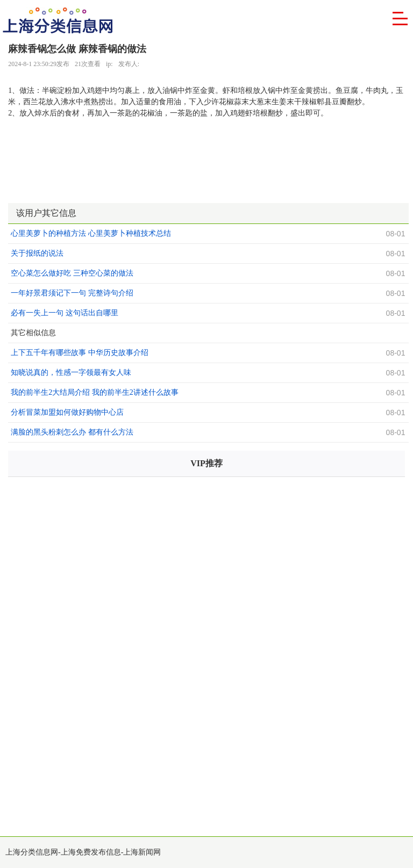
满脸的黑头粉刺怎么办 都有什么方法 (72, 432)
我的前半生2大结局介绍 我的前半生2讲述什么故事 (95, 392)
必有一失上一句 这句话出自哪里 (65, 313)
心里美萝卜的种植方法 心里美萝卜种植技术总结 (91, 233)
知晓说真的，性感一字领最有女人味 (71, 372)
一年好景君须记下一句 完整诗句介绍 (72, 293)
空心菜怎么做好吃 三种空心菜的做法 (72, 273)
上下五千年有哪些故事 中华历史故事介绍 (80, 353)
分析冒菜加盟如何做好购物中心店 (67, 412)
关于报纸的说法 (37, 253)
